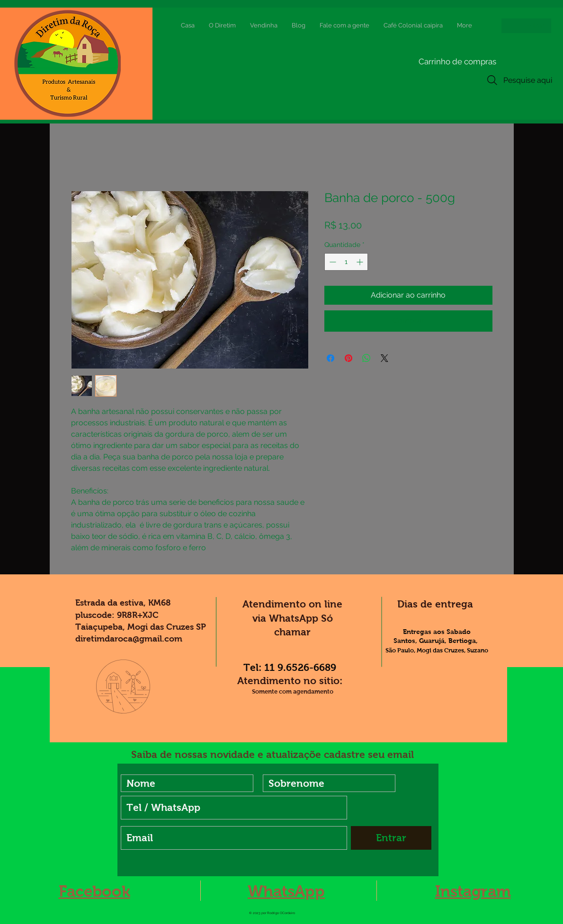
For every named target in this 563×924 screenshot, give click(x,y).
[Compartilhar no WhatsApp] (366, 358)
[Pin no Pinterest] (349, 358)
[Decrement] (332, 262)
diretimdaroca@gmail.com (129, 639)
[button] (429, 62)
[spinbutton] (346, 262)
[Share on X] (384, 358)
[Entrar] (391, 838)
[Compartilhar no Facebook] (331, 358)
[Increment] (361, 262)
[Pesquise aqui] (518, 80)
